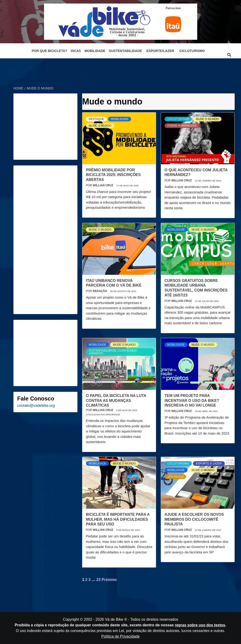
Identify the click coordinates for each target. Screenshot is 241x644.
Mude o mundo (100, 126)
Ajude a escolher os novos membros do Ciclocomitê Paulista (194, 519)
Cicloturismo (192, 51)
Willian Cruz (103, 185)
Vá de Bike (114, 619)
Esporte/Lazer (160, 51)
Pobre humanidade (182, 126)
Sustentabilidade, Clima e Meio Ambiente (113, 352)
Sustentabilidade (126, 51)
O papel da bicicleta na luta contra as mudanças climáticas (116, 401)
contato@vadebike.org (36, 406)
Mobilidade (95, 51)
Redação (100, 291)
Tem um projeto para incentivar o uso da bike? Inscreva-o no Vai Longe (192, 401)
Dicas (76, 51)
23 (99, 580)
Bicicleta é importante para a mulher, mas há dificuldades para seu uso (118, 519)
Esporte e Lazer (209, 464)
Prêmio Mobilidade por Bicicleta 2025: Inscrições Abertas (113, 175)
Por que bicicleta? (50, 51)
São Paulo (175, 477)
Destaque (96, 119)
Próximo (109, 580)
